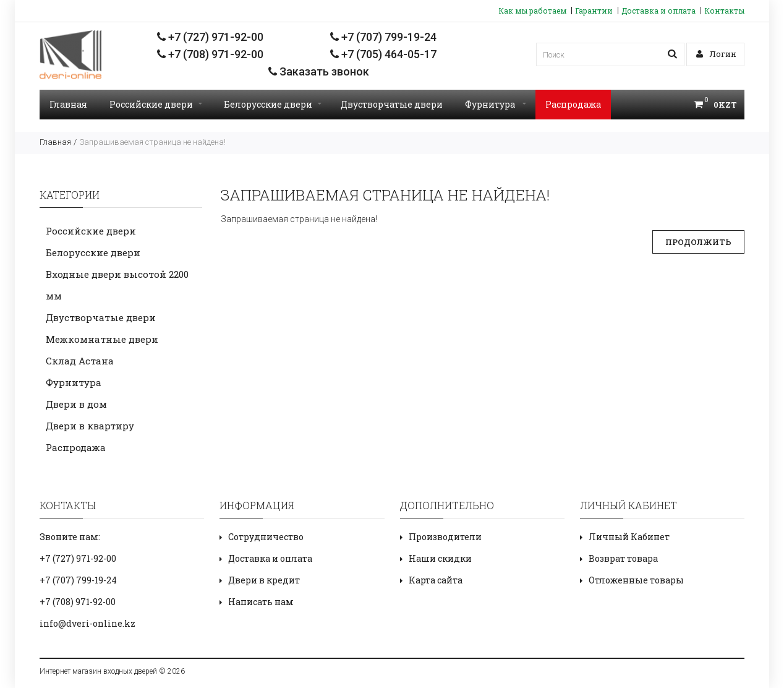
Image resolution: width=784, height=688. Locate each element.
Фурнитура (496, 104)
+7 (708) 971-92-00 (210, 54)
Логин (716, 54)
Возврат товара (623, 558)
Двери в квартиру (90, 426)
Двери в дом (76, 404)
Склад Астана (80, 361)
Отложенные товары (636, 580)
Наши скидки (440, 558)
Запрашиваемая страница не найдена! (152, 142)
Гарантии (594, 11)
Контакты (724, 11)
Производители (445, 537)
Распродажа (573, 104)
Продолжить (698, 242)
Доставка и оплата (658, 11)
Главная (68, 104)
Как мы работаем (532, 11)
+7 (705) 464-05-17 (383, 54)
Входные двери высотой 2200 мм (117, 285)
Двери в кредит (264, 580)
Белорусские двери (273, 104)
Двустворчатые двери (392, 104)
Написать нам (261, 602)
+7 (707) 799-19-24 (383, 37)
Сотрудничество (266, 537)
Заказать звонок (319, 71)
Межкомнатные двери (102, 339)
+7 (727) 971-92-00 (210, 37)
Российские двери (156, 104)
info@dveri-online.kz (87, 623)
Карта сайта (436, 580)
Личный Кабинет (629, 537)
